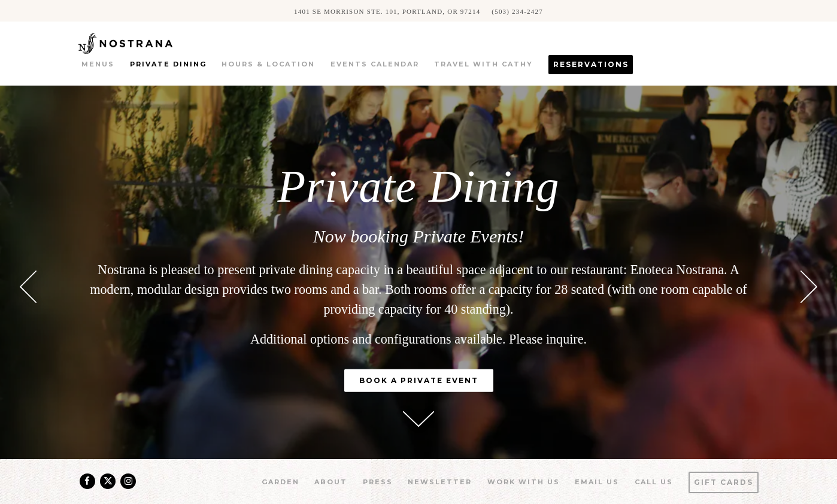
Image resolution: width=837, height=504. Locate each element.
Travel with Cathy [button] (483, 64)
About (331, 482)
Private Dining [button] (168, 64)
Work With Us (524, 482)
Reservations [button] (591, 64)
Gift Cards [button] (724, 482)
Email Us (597, 482)
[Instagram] (128, 481)
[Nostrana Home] (142, 42)
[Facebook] (87, 481)
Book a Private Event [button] (419, 380)
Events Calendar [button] (375, 64)
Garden (280, 482)
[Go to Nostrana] (387, 11)
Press (378, 482)
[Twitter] (108, 481)
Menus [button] (98, 64)
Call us (654, 482)
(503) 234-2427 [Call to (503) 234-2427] (517, 11)
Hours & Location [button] (268, 64)
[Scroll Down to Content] (418, 419)
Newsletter (440, 482)
